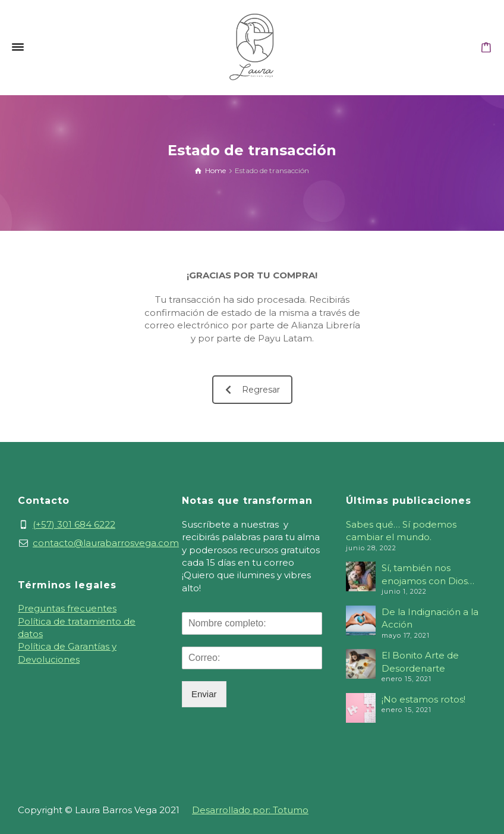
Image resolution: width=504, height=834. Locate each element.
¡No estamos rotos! (423, 699)
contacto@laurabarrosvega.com (106, 543)
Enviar (204, 694)
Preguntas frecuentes (67, 608)
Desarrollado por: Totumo (250, 810)
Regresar (253, 390)
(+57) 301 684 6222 (74, 524)
